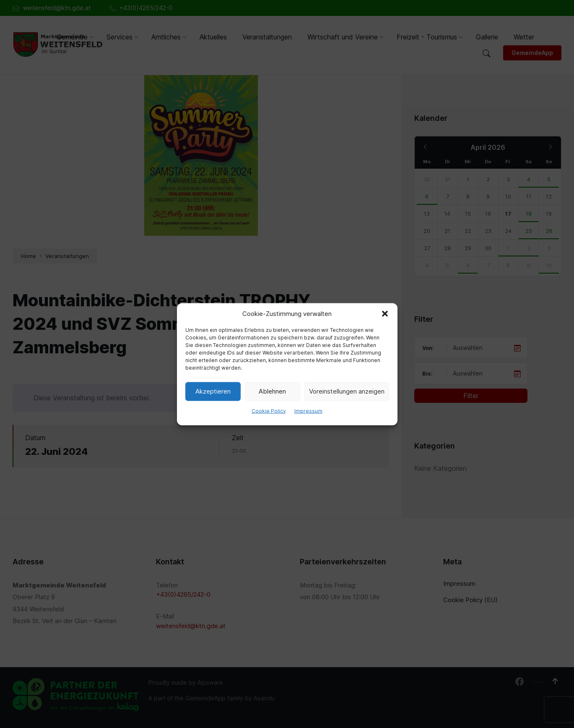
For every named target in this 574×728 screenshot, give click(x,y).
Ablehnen (272, 391)
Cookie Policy (269, 411)
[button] (385, 313)
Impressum (308, 411)
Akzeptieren (213, 391)
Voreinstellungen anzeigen (347, 391)
